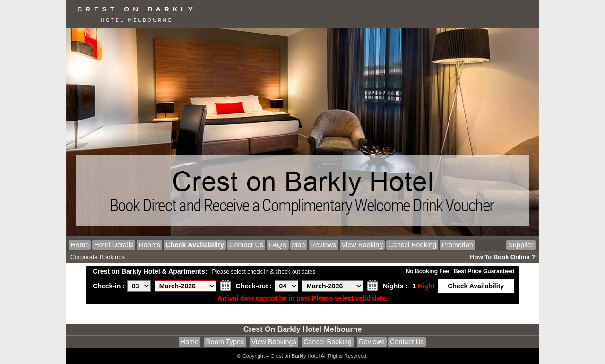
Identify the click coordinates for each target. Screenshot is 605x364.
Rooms (149, 245)
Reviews (324, 245)
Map (299, 245)
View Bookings (274, 342)
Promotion (457, 245)
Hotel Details (114, 245)
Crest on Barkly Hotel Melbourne (303, 329)
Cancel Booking (412, 245)
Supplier (521, 245)
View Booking (363, 245)
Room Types (225, 342)
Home (80, 245)
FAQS (277, 245)
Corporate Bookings (98, 257)
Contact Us (246, 245)
